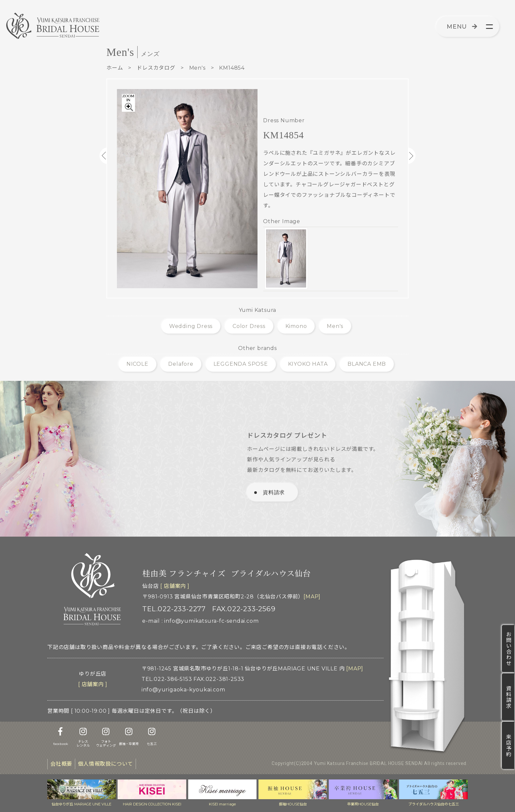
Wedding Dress (191, 326)
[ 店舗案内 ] (175, 586)
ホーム (115, 68)
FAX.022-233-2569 (244, 609)
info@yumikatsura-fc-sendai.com (211, 621)
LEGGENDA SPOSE (241, 364)
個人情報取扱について (105, 764)
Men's (197, 68)
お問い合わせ (508, 649)
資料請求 (508, 697)
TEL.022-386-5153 (167, 679)
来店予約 (508, 745)
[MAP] (312, 597)
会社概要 (61, 764)
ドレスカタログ (156, 68)
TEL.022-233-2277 (174, 609)
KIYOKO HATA (308, 364)
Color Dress (249, 326)
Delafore (181, 364)
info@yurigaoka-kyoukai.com (183, 690)
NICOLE (137, 364)
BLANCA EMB (367, 364)
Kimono (296, 326)
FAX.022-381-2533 (219, 679)
